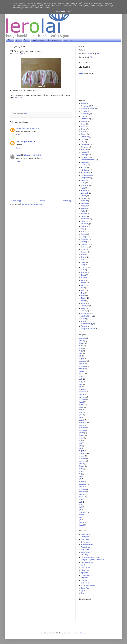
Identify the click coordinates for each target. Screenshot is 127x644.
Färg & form (85, 550)
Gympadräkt (85, 144)
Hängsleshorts (86, 178)
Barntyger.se (85, 537)
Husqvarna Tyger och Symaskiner (92, 560)
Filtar (83, 142)
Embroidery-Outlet (87, 545)
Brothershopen (86, 542)
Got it (70, 11)
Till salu (23, 54)
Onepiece (84, 226)
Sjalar (83, 255)
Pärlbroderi (85, 239)
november (83, 366)
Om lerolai (68, 40)
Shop (18, 40)
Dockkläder (85, 137)
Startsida (42, 201)
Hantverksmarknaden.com (90, 557)
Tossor (83, 285)
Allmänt (84, 104)
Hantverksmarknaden (88, 160)
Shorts (83, 249)
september (83, 361)
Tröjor (83, 296)
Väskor (83, 319)
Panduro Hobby (86, 575)
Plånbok (84, 231)
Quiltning (84, 242)
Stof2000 (84, 580)
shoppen (19, 98)
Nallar (83, 211)
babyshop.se (85, 534)
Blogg (10, 40)
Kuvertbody (85, 191)
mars (81, 346)
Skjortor (84, 257)
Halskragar (85, 155)
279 (91, 57)
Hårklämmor (85, 170)
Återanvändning (86, 324)
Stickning (84, 278)
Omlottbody (85, 224)
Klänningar (85, 185)
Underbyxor (85, 306)
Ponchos (84, 234)
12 (98, 54)
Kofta (83, 188)
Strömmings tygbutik (88, 585)
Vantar (83, 308)
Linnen (83, 196)
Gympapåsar (85, 147)
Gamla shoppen (54, 40)
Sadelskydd (85, 247)
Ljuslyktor (84, 198)
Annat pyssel (85, 106)
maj (80, 351)
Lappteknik (85, 193)
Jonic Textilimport (87, 562)
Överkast (84, 326)
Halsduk (84, 152)
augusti (82, 359)
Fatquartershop (86, 547)
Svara (18, 135)
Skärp (83, 265)
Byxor (83, 132)
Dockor (83, 139)
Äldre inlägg (67, 201)
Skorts (83, 262)
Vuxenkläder (85, 314)
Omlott (83, 221)
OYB (18, 142)
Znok (83, 593)
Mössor (18, 54)
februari (82, 343)
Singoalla (84, 252)
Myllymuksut (85, 573)
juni (80, 353)
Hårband (84, 168)
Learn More (60, 11)
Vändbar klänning (87, 316)
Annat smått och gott (88, 109)
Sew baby (84, 578)
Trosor (83, 290)
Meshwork (85, 203)
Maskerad (84, 201)
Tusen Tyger (85, 588)
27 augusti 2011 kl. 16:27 (29, 142)
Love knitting (85, 568)
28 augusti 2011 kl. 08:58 (33, 155)
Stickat (83, 275)
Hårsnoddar (85, 173)
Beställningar (85, 119)
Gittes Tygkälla (86, 552)
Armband (84, 111)
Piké (83, 229)
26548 (90, 54)
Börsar (83, 134)
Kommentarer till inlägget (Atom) (33, 204)
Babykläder (85, 114)
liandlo (83, 565)
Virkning (84, 311)
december (83, 338)
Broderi (84, 129)
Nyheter (84, 216)
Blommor (84, 121)
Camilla (19, 128)
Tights (83, 280)
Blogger (83, 633)
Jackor (83, 180)
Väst (83, 321)
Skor (83, 260)
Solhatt (83, 270)
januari (81, 341)
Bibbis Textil (85, 539)
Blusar (83, 124)
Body (83, 126)
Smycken (84, 267)
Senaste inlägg (16, 201)
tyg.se (83, 591)
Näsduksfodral (86, 219)
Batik (83, 116)
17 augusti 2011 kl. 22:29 (31, 128)
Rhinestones (85, 244)
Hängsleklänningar (87, 175)
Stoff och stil (85, 583)
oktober (82, 364)
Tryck (83, 293)
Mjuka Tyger (85, 570)
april (81, 348)
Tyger (26, 40)
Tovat (83, 288)
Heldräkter (85, 162)
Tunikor (84, 298)
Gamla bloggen (38, 40)
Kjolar (83, 183)
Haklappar (85, 150)
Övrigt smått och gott (88, 329)
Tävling (84, 303)
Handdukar (85, 157)
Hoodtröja (84, 165)
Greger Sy (85, 555)
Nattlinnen (84, 214)
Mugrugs (84, 206)
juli (80, 356)
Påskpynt (84, 237)
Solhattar (84, 273)
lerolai (18, 155)
